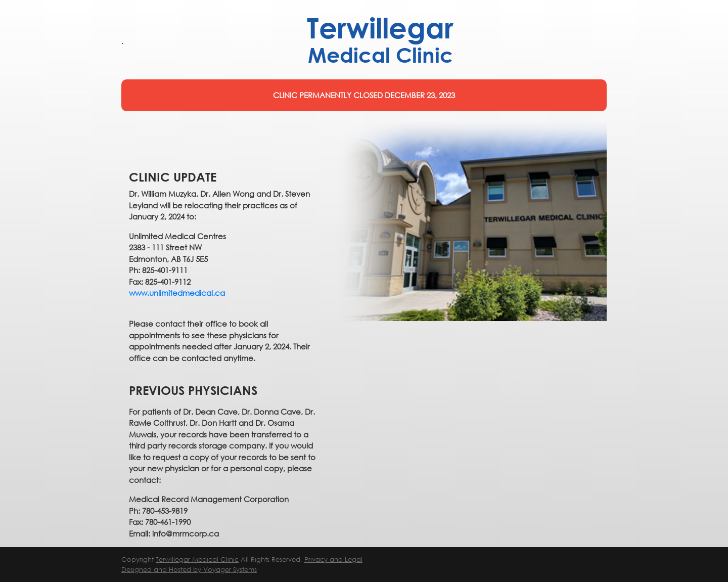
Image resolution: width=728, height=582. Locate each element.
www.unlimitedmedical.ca (177, 293)
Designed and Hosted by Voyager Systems (189, 569)
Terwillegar (380, 40)
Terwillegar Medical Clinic (197, 559)
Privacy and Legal (333, 559)
